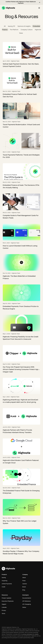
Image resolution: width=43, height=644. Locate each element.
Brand (25, 587)
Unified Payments (8, 584)
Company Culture (27, 30)
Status (25, 607)
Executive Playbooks (8, 601)
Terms (4, 614)
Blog (25, 590)
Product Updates (7, 598)
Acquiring (5, 581)
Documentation (28, 598)
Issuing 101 (12, 26)
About (25, 578)
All (5, 26)
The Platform (14, 30)
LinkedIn (5, 607)
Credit (4, 587)
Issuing (5, 578)
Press (25, 581)
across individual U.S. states (30, 634)
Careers (25, 584)
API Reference (27, 601)
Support (5, 604)
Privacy (5, 610)
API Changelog (27, 604)
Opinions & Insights (24, 26)
